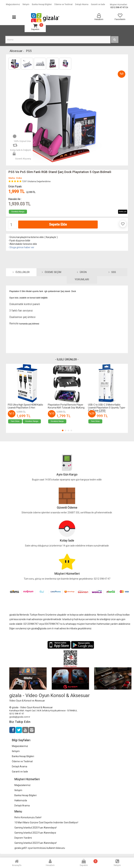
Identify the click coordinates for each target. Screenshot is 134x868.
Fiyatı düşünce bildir (19, 241)
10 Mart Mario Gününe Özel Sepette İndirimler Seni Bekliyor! (46, 823)
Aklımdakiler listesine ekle (22, 244)
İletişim (16, 751)
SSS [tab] (112, 272)
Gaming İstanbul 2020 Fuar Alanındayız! (36, 828)
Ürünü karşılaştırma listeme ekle (26, 237)
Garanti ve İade (20, 772)
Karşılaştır (51, 237)
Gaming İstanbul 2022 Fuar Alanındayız (35, 833)
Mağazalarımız (20, 746)
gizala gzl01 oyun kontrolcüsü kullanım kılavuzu (40, 848)
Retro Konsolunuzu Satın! (28, 817)
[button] (63, 430)
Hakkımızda (21, 800)
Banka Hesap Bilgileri (23, 756)
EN (127, 7)
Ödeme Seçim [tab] (52, 272)
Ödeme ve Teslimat (22, 761)
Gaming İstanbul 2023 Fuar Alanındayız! (36, 843)
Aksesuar (16, 51)
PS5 (29, 51)
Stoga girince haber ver (21, 247)
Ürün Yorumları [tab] (82, 276)
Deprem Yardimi (23, 838)
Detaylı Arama (20, 766)
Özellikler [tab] (21, 272)
